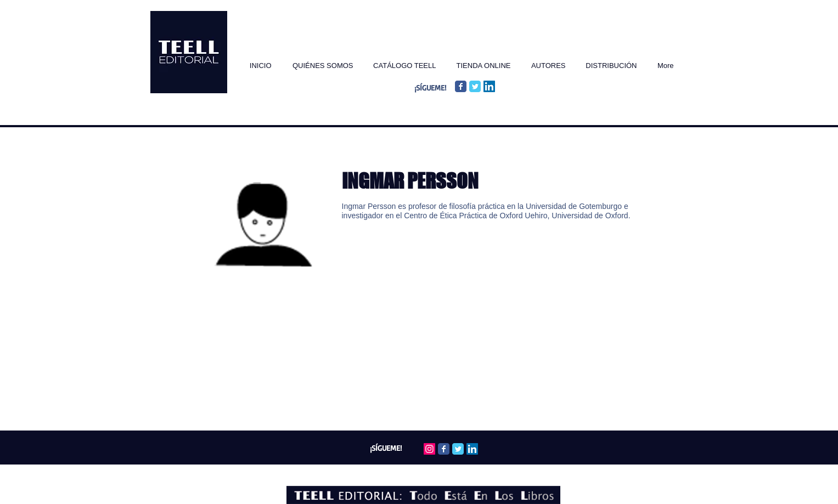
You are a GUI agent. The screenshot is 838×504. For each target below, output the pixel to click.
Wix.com (475, 472)
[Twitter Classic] (475, 86)
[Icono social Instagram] (429, 449)
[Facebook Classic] (461, 86)
